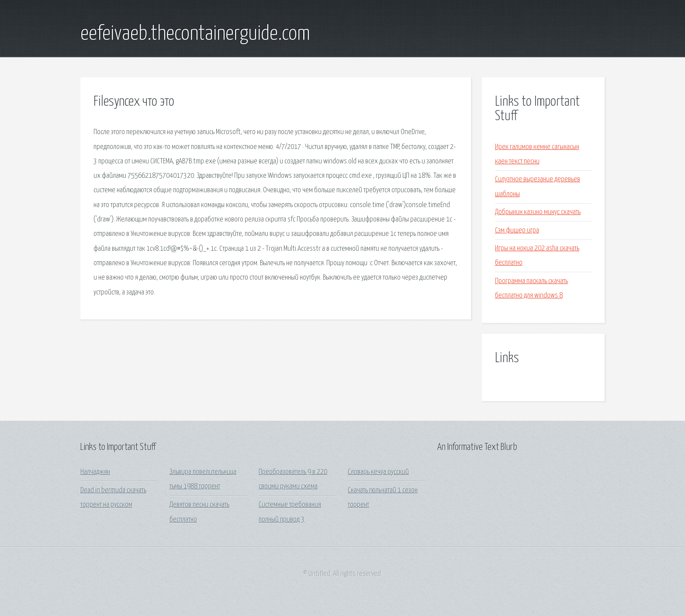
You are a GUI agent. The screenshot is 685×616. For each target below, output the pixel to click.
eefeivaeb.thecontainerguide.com (195, 34)
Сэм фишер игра (517, 230)
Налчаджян (95, 472)
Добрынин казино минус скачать (538, 212)
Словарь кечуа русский (378, 472)
